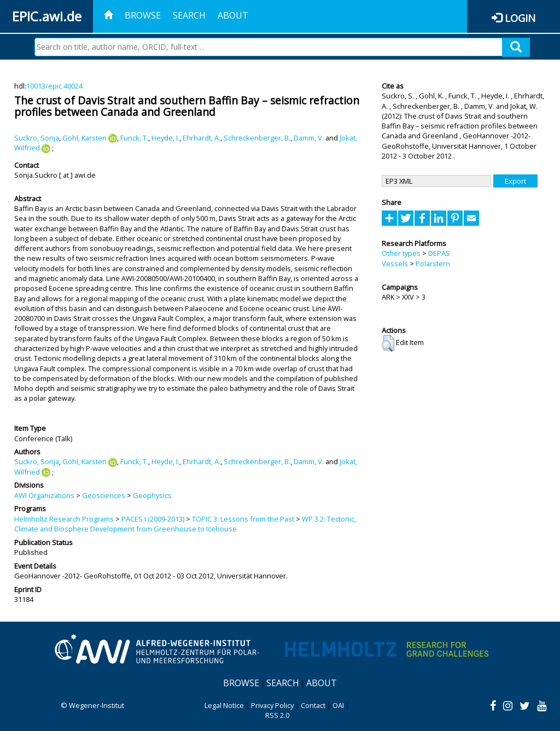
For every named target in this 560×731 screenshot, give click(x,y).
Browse (143, 15)
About (233, 15)
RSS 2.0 (277, 715)
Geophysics (152, 495)
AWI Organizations (44, 495)
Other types (401, 253)
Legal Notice (224, 705)
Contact (313, 705)
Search (189, 15)
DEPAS (439, 253)
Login (520, 18)
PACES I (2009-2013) (153, 519)
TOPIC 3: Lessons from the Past (243, 519)
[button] (388, 343)
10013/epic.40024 (54, 86)
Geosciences (104, 495)
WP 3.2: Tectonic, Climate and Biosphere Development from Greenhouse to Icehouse (185, 524)
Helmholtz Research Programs (64, 519)
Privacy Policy (272, 705)
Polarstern (433, 264)
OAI (338, 705)
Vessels (395, 264)
